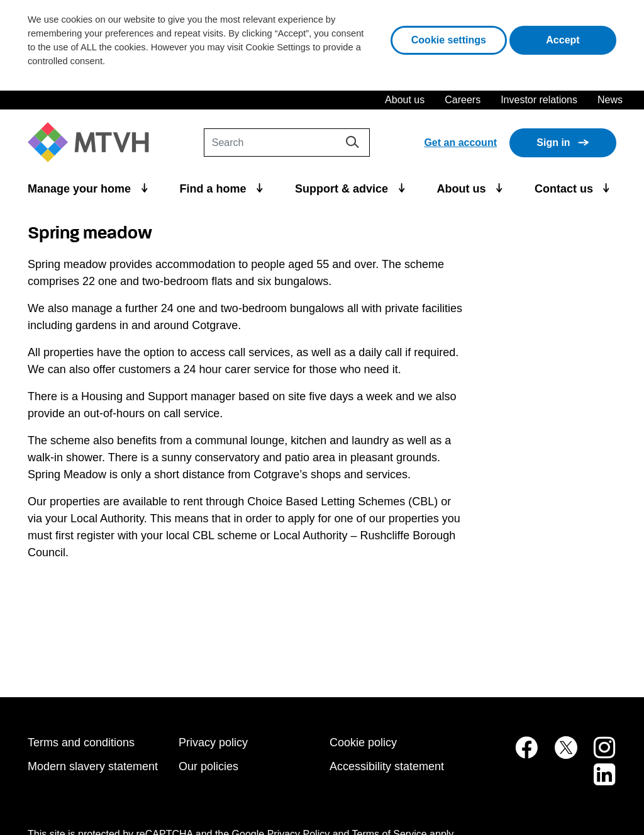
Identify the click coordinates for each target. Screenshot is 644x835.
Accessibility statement (387, 766)
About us (405, 100)
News (610, 100)
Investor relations (539, 100)
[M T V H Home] (93, 143)
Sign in (553, 143)
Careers (463, 100)
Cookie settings (449, 40)
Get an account (460, 143)
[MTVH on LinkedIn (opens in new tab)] (598, 781)
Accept (581, 39)
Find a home (215, 189)
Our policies (208, 766)
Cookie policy (363, 743)
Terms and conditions (81, 743)
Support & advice (343, 189)
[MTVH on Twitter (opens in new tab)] (559, 754)
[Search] (287, 143)
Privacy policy (213, 743)
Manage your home (81, 189)
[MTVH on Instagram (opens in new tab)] (598, 754)
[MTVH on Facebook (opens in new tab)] (519, 754)
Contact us (565, 189)
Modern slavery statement (93, 766)
